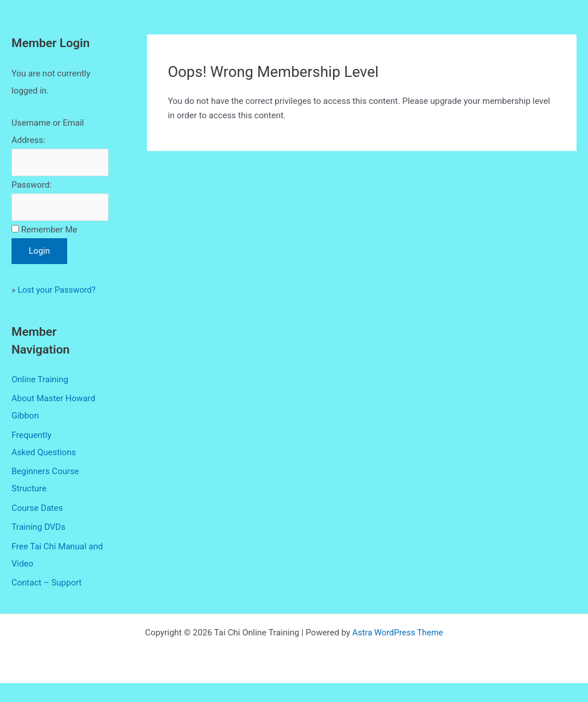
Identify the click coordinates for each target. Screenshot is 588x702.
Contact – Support (47, 603)
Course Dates (37, 527)
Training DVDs (38, 546)
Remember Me (49, 248)
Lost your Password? (58, 308)
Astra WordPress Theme (398, 651)
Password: (32, 185)
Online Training (40, 398)
